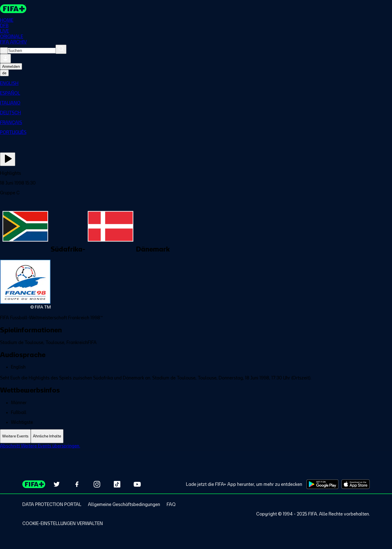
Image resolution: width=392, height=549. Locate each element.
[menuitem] (196, 83)
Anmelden (11, 66)
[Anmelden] (5, 59)
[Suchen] (61, 49)
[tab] (15, 436)
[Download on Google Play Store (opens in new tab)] (322, 484)
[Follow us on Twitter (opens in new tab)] (57, 484)
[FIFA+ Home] (13, 9)
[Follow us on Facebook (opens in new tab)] (77, 484)
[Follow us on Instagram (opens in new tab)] (97, 484)
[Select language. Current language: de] (4, 73)
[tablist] (196, 436)
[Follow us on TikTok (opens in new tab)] (117, 484)
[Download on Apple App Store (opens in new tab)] (356, 484)
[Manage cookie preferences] (63, 523)
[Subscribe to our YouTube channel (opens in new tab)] (137, 484)
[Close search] (4, 51)
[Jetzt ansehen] (8, 159)
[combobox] (32, 51)
